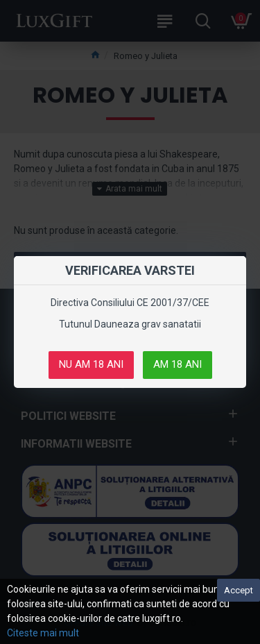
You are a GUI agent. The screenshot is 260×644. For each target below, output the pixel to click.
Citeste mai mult (43, 633)
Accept (239, 590)
